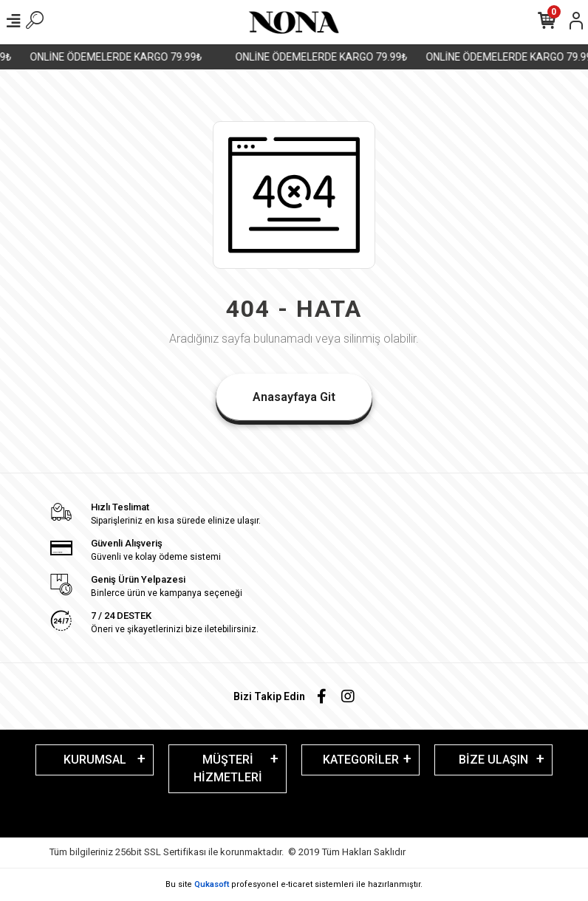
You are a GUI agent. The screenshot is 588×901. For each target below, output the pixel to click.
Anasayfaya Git (294, 397)
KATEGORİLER (361, 760)
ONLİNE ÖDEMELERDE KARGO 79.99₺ (122, 57)
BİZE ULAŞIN (493, 760)
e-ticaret (297, 884)
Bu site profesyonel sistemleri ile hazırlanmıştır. (294, 884)
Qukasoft (212, 884)
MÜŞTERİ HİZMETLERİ (228, 768)
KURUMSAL (95, 760)
